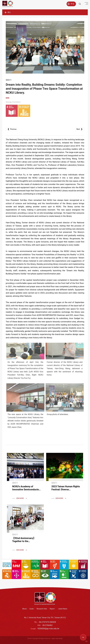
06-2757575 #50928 (47, 622)
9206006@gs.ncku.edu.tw (48, 629)
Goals (32, 609)
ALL (8, 12)
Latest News (63, 609)
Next (80, 129)
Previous (12, 129)
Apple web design (57, 638)
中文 (71, 4)
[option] (45, 47)
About (24, 609)
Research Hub (42, 609)
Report (52, 609)
